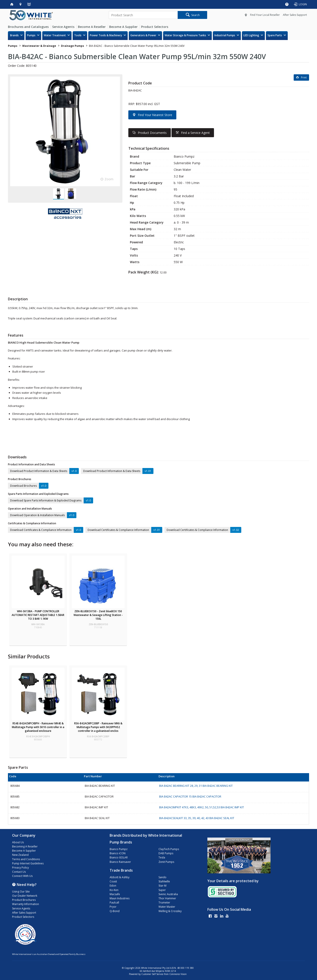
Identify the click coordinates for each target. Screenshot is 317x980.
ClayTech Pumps (169, 849)
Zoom (109, 179)
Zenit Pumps (166, 862)
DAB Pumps (166, 853)
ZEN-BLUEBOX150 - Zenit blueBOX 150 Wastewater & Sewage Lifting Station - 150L (98, 615)
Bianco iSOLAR (119, 857)
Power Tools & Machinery (106, 35)
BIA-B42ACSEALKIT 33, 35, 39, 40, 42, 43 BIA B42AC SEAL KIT (197, 818)
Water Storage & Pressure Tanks (185, 35)
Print (304, 77)
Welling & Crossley (170, 911)
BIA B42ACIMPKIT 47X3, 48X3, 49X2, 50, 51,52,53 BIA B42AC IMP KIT (202, 807)
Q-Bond (115, 911)
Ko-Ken (114, 890)
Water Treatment (55, 35)
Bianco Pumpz (119, 849)
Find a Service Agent (195, 133)
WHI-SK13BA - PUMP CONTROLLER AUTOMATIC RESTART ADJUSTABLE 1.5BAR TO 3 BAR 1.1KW (38, 615)
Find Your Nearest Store (155, 115)
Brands (14, 35)
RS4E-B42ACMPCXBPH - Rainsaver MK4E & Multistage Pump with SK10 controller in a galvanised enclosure (38, 727)
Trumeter (164, 903)
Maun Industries (120, 898)
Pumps (31, 35)
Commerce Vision (178, 974)
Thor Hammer (167, 898)
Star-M (162, 886)
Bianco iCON (118, 853)
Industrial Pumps (225, 35)
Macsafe (115, 894)
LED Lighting (251, 35)
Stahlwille (164, 881)
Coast (113, 881)
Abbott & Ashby (120, 877)
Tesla (162, 857)
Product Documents (152, 133)
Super (162, 890)
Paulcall (114, 903)
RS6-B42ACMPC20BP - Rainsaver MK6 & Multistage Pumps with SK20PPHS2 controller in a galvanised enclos (98, 727)
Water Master (167, 907)
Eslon (113, 886)
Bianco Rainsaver (120, 862)
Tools (78, 35)
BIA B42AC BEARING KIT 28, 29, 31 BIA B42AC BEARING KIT (196, 786)
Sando (162, 877)
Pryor (113, 907)
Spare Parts (275, 35)
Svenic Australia (168, 894)
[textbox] (143, 15)
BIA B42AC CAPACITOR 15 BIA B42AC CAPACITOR (190, 796)
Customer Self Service (152, 974)
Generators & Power (143, 35)
